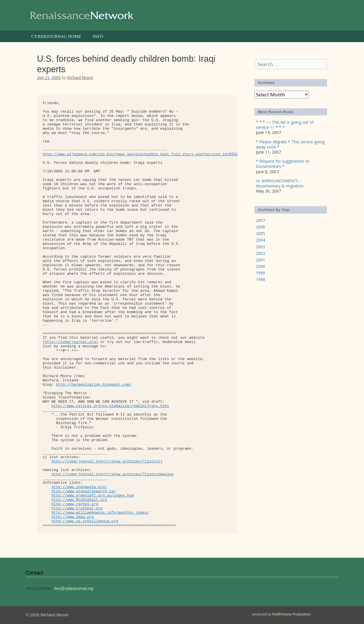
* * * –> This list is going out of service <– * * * (285, 125)
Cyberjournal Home (56, 36)
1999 (260, 273)
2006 (260, 227)
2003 (260, 247)
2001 (260, 260)
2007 (260, 220)
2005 (260, 233)
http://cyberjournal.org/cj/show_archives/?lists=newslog (112, 474)
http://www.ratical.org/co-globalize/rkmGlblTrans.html (110, 406)
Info (98, 36)
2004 (260, 240)
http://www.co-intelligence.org (85, 521)
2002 (260, 253)
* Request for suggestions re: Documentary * (283, 164)
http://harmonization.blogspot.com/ (94, 385)
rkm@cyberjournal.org (74, 588)
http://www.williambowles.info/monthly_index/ (100, 513)
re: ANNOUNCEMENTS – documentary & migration (280, 183)
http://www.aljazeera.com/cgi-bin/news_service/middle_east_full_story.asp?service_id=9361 (140, 154)
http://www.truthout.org (77, 508)
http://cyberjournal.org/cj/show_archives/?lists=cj (107, 461)
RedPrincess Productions (291, 614)
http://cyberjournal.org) (72, 342)
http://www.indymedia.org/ (79, 487)
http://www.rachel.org (75, 504)
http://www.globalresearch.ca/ (84, 491)
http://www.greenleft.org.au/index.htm (93, 496)
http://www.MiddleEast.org (79, 500)
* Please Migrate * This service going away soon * (290, 144)
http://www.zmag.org (73, 517)
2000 (260, 266)
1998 (260, 279)
